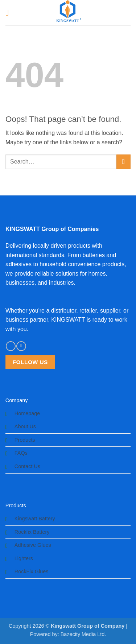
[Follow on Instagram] (21, 346)
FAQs (21, 453)
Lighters (24, 558)
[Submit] (123, 162)
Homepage (27, 413)
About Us (25, 426)
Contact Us (27, 466)
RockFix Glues (32, 571)
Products (25, 440)
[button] (10, 13)
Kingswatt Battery (35, 519)
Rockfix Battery (32, 532)
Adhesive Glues (33, 545)
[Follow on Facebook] (11, 346)
